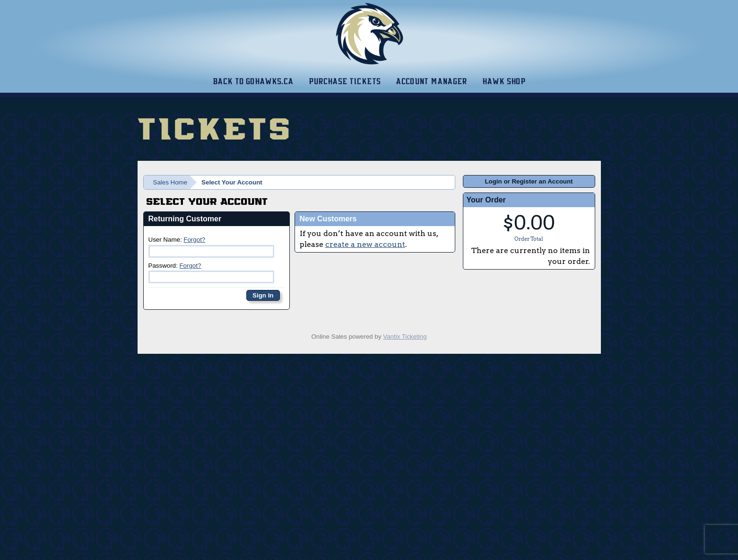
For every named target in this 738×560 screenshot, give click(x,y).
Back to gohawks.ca (253, 81)
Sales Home (170, 182)
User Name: (212, 247)
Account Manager (431, 81)
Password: (212, 273)
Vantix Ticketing (405, 337)
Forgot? (194, 240)
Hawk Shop (504, 81)
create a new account (365, 244)
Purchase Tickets (345, 81)
